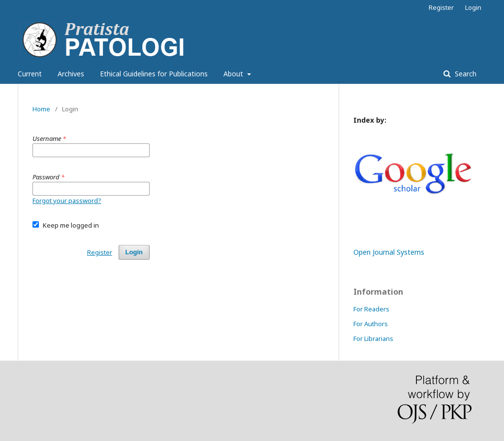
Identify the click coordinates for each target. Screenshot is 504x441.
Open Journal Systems (389, 252)
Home (41, 109)
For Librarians (373, 339)
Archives (71, 74)
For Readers (371, 309)
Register (441, 7)
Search (465, 74)
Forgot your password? (67, 201)
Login (473, 7)
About (234, 74)
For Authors (371, 324)
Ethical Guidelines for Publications (154, 74)
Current (30, 74)
